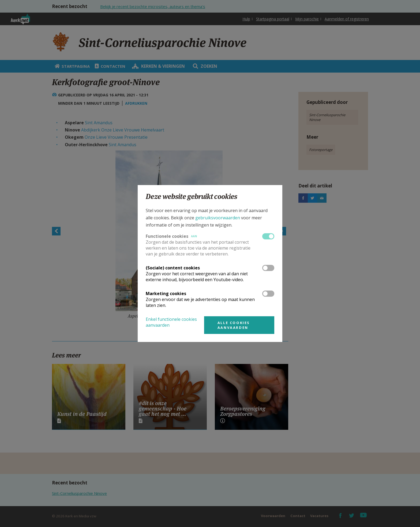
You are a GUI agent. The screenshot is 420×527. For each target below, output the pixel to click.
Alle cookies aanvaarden (234, 325)
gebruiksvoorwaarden (218, 218)
